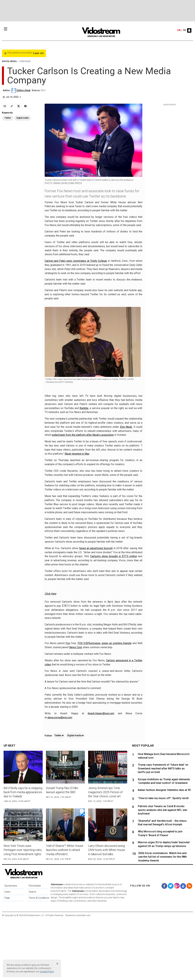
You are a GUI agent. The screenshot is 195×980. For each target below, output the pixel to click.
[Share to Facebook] (25, 106)
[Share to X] (19, 106)
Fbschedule (35, 947)
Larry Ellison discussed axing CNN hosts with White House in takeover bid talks (107, 911)
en (179, 30)
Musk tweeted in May (77, 454)
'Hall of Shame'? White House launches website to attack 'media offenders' (65, 911)
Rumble (84, 408)
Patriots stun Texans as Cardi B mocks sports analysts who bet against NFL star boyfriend (163, 871)
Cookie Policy (47, 971)
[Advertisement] (97, 11)
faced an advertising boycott (96, 548)
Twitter (59, 797)
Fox (68, 704)
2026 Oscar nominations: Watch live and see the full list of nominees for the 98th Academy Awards (162, 918)
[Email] (5, 106)
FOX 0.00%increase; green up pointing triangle (105, 704)
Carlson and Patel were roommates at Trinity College (76, 261)
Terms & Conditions (39, 959)
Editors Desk (24, 90)
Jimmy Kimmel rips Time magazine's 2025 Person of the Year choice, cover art (105, 853)
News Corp (76, 708)
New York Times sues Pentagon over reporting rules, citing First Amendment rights (23, 911)
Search (32, 953)
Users (7, 953)
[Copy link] (12, 106)
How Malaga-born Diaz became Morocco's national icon (164, 817)
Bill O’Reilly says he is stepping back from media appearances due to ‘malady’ (23, 853)
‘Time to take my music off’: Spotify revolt (163, 859)
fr (184, 30)
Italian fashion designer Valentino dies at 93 (164, 851)
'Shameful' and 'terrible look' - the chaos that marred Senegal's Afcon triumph (162, 884)
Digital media (75, 797)
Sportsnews (11, 947)
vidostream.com (83, 976)
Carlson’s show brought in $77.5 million (114, 556)
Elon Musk (126, 427)
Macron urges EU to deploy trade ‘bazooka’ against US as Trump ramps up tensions (164, 905)
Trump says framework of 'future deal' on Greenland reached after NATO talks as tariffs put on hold (163, 830)
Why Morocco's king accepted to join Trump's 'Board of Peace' (160, 894)
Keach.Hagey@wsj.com (101, 775)
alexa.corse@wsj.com (60, 779)
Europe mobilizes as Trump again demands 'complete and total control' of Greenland (164, 842)
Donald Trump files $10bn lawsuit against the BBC (62, 851)
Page (7, 959)
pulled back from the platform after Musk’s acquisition (83, 435)
